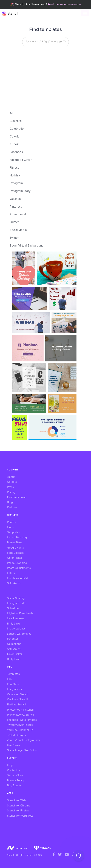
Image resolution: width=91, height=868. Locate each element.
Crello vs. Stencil (17, 699)
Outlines (15, 199)
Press (10, 487)
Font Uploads (15, 553)
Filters (11, 573)
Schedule (13, 608)
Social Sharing (16, 598)
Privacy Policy (16, 780)
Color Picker (15, 558)
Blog (10, 502)
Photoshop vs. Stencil (20, 710)
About (11, 477)
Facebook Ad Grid (18, 578)
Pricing (11, 492)
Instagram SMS (16, 603)
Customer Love (16, 497)
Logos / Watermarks (19, 634)
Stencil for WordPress (20, 816)
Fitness (14, 168)
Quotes (15, 222)
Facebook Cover (21, 160)
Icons (10, 527)
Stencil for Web (16, 800)
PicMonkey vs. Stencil (21, 715)
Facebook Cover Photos (22, 720)
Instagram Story (20, 191)
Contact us (14, 770)
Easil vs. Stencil (17, 705)
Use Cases (14, 745)
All (11, 113)
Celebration (18, 129)
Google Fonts (15, 548)
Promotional (18, 215)
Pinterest (16, 207)
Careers (12, 482)
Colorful (15, 137)
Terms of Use (15, 775)
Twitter (14, 238)
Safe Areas (14, 583)
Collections (14, 644)
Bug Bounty (14, 785)
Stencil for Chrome (19, 806)
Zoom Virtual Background (27, 246)
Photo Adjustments (19, 568)
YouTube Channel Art (20, 730)
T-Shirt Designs (16, 735)
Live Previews (16, 618)
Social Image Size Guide (22, 750)
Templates (13, 532)
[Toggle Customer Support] (79, 856)
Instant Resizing (17, 538)
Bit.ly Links (14, 624)
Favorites (13, 639)
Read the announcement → (64, 4)
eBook (14, 144)
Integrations (14, 689)
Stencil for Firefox (18, 811)
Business (16, 121)
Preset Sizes (15, 542)
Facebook (16, 152)
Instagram (16, 183)
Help (10, 765)
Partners (12, 507)
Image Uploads (16, 629)
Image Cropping (17, 563)
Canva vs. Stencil (18, 694)
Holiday (15, 176)
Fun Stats (13, 684)
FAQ (10, 679)
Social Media (18, 230)
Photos (11, 522)
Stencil (12, 13)
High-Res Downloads (20, 613)
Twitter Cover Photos (20, 725)
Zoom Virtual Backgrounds (23, 740)
